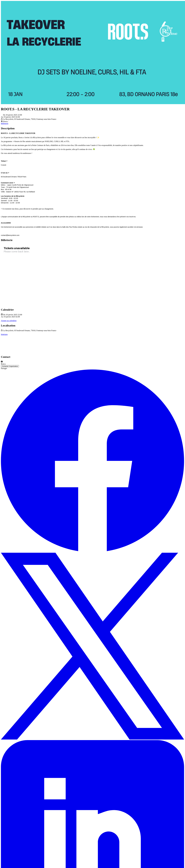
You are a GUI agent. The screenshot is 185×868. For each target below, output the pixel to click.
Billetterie (5, 123)
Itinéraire (4, 334)
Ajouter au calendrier (9, 321)
